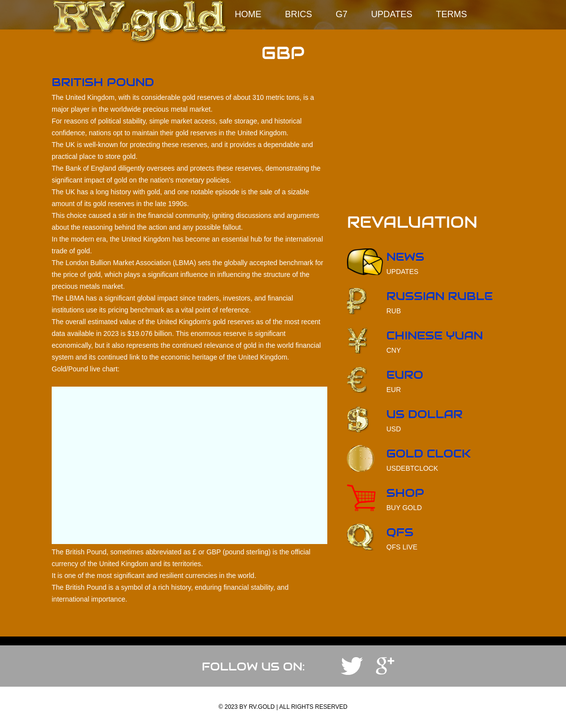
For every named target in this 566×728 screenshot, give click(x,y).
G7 (342, 14)
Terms (452, 14)
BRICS (299, 14)
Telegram (352, 666)
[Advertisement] (431, 146)
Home (248, 14)
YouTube (385, 666)
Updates (392, 14)
